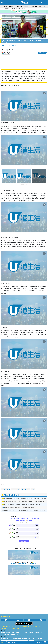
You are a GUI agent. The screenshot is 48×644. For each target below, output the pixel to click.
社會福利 (24, 628)
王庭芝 (5, 50)
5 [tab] (26, 12)
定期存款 (23, 9)
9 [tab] (26, 14)
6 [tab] (28, 12)
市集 (7, 627)
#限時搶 (3, 640)
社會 (8, 628)
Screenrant (8, 485)
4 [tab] (25, 12)
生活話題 (8, 46)
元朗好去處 (31, 627)
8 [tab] (24, 14)
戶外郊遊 (18, 628)
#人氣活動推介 (12, 638)
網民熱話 (3, 633)
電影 (33, 489)
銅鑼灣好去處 (24, 627)
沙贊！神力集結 (6, 489)
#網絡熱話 (31, 640)
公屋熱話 (13, 9)
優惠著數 (11, 6)
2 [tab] (22, 12)
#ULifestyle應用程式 (38, 638)
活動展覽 (3, 627)
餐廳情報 (13, 628)
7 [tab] (23, 14)
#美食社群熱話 (20, 638)
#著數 (27, 640)
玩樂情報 (19, 6)
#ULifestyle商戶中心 (20, 640)
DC (29, 489)
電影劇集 (14, 46)
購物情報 (26, 6)
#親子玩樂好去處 (28, 638)
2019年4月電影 (16, 489)
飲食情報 (34, 6)
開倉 (10, 627)
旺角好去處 (4, 628)
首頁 (3, 46)
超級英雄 (24, 489)
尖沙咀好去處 (16, 627)
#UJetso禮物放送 (10, 640)
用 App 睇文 (43, 53)
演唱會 (5, 6)
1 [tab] (21, 12)
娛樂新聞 (18, 9)
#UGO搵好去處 (4, 638)
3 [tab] (24, 12)
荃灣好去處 (37, 627)
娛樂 (40, 6)
